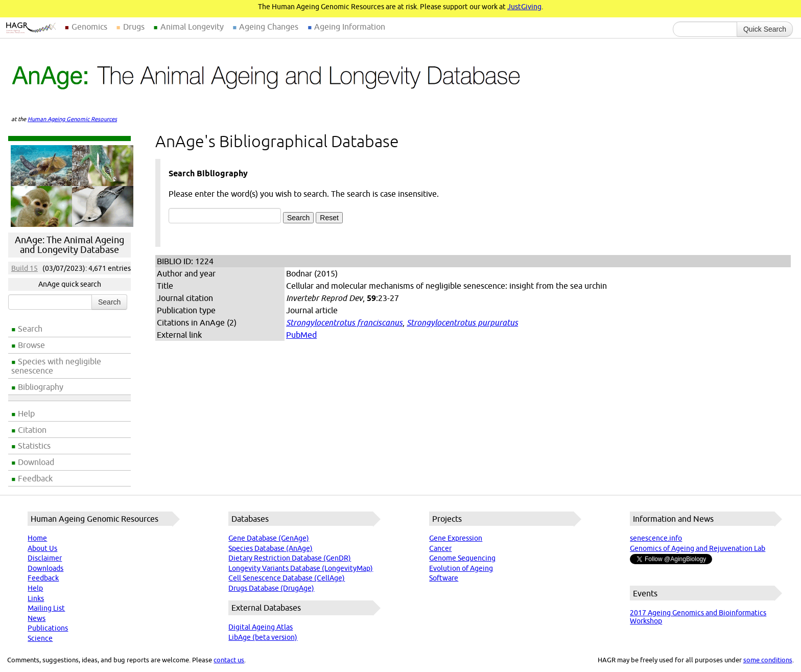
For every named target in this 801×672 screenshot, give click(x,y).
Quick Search (765, 29)
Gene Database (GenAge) (269, 538)
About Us (42, 548)
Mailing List (46, 608)
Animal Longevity (192, 27)
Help (26, 413)
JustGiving (524, 7)
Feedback (35, 478)
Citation (32, 430)
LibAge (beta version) (263, 637)
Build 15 (25, 268)
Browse (31, 345)
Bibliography (41, 387)
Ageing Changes (269, 27)
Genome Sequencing (462, 558)
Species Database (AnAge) (270, 548)
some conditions (768, 660)
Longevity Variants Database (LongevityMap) (301, 568)
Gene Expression (456, 538)
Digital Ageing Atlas (261, 627)
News (37, 618)
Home (37, 538)
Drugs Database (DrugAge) (271, 588)
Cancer (440, 548)
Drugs (134, 27)
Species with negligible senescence (56, 366)
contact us (229, 660)
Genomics (89, 27)
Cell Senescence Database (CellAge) (287, 578)
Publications (48, 628)
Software (444, 578)
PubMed (301, 335)
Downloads (45, 568)
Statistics (34, 446)
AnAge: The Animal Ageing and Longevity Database (69, 245)
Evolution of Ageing (461, 568)
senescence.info (656, 538)
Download (36, 462)
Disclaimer (45, 558)
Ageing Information (350, 27)
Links (36, 598)
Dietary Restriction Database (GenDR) (290, 558)
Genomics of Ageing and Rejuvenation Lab (698, 548)
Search (30, 329)
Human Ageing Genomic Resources (72, 119)
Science (40, 638)
